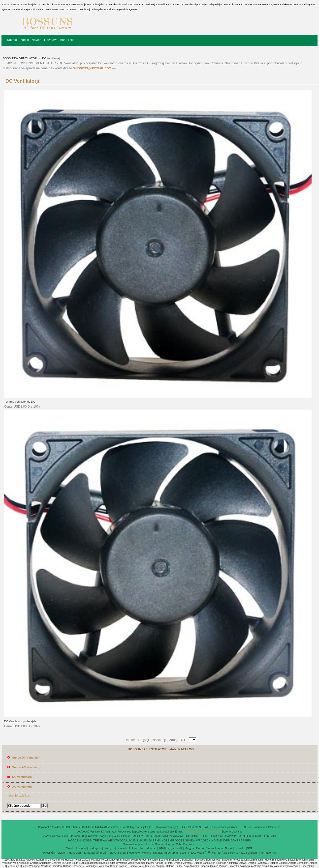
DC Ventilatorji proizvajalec (21, 721)
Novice (36, 40)
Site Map (74, 836)
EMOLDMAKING (214, 836)
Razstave (51, 40)
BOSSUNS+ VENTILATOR (20, 58)
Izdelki (24, 40)
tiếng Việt (102, 853)
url (82, 836)
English (252, 853)
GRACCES (177, 840)
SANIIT (157, 836)
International (267, 853)
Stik (71, 40)
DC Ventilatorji (51, 58)
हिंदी (250, 848)
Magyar (189, 848)
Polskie (60, 853)
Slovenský (133, 853)
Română (88, 853)
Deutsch (122, 848)
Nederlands (148, 848)
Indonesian (74, 853)
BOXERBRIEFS (241, 840)
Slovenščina (117, 853)
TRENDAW (100, 840)
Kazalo (12, 40)
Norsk (229, 848)
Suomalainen (214, 848)
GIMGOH (270, 836)
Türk (233, 853)
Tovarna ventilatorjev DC (19, 402)
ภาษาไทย (221, 853)
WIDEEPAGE (122, 836)
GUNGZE (163, 840)
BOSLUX (197, 836)
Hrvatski (158, 853)
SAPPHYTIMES (142, 836)
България (172, 853)
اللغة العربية (175, 848)
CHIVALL (258, 836)
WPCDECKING (206, 840)
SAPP (153, 840)
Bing (110, 836)
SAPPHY (231, 836)
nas (63, 40)
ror (90, 836)
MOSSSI (87, 840)
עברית (241, 853)
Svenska (240, 848)
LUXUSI (131, 840)
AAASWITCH (182, 836)
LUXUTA (143, 840)
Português (95, 848)
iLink (65, 836)
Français (109, 848)
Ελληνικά (197, 853)
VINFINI (168, 836)
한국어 (209, 853)
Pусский (48, 853)
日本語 (161, 848)
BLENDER (223, 840)
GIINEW (190, 840)
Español (81, 848)
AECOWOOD (117, 840)
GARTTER (244, 836)
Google (102, 836)
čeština (184, 853)
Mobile (70, 848)
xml (95, 836)
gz (86, 836)
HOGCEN (74, 840)
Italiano (134, 848)
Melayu (146, 853)
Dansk (200, 848)
